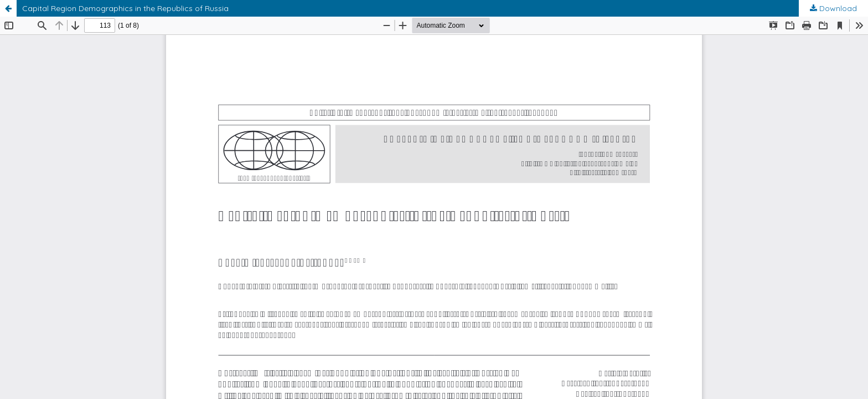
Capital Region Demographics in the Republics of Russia (125, 8)
